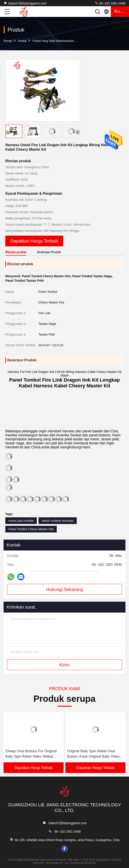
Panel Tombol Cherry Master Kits (31, 529)
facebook (64, 849)
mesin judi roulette (21, 521)
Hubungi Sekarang (64, 589)
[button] (78, 132)
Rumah (8, 41)
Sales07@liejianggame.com (25, 3)
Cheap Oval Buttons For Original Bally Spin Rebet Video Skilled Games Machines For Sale (31, 754)
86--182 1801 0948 (110, 3)
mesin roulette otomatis (58, 521)
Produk (22, 41)
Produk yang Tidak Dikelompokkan (53, 41)
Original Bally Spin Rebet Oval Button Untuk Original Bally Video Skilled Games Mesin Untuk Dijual (94, 754)
